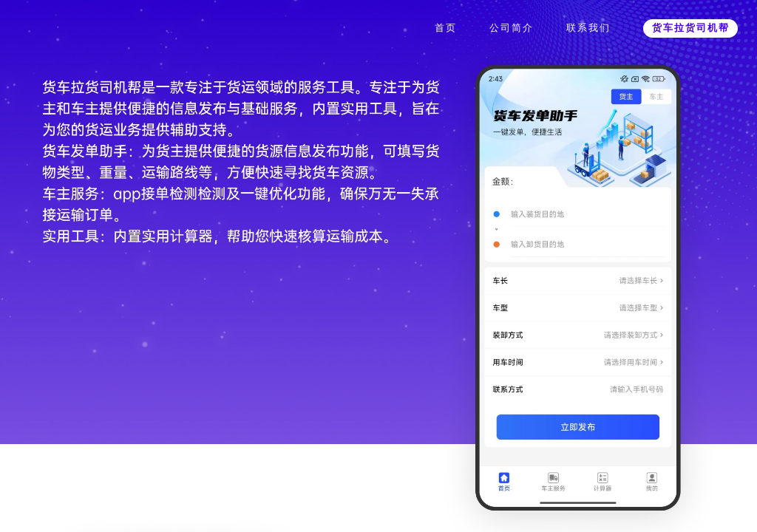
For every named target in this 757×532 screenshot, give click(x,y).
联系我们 (588, 28)
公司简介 (512, 28)
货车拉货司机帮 (691, 28)
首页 (446, 28)
